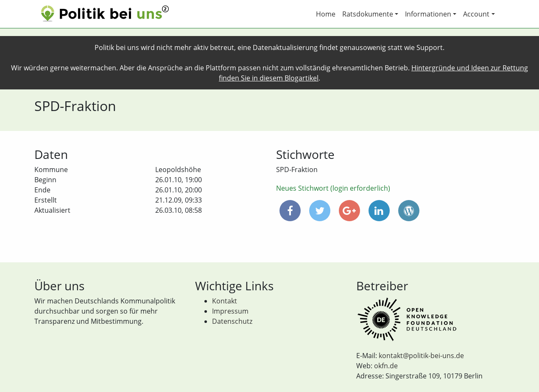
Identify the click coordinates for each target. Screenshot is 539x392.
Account (476, 14)
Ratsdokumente (368, 14)
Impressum (230, 311)
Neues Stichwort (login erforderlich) (333, 188)
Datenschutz (232, 321)
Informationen (428, 14)
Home (326, 14)
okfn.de (386, 366)
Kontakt (225, 301)
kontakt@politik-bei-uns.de (421, 356)
